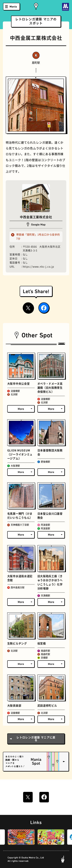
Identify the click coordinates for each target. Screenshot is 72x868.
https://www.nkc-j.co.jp (38, 267)
